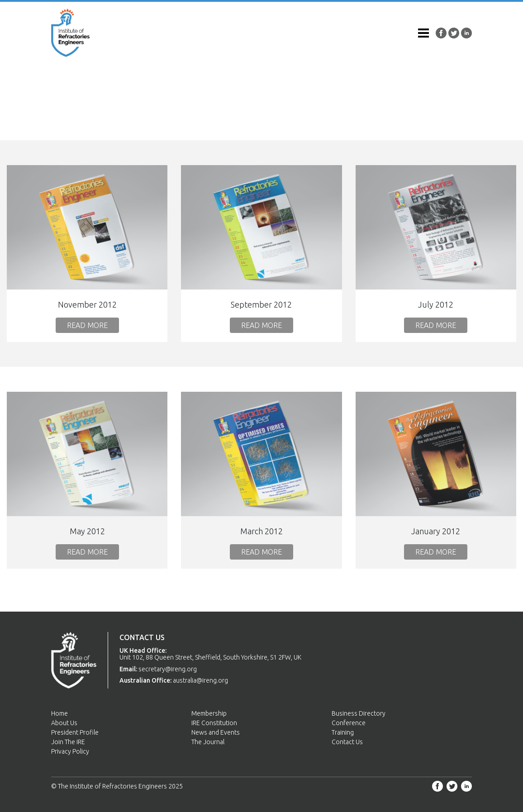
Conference (349, 723)
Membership (209, 713)
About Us (64, 723)
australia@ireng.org (200, 680)
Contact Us (347, 742)
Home (59, 713)
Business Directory (359, 713)
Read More (87, 325)
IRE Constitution (214, 723)
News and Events (216, 732)
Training (343, 732)
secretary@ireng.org (168, 669)
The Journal (208, 742)
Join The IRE (68, 742)
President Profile (75, 732)
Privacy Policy (70, 751)
